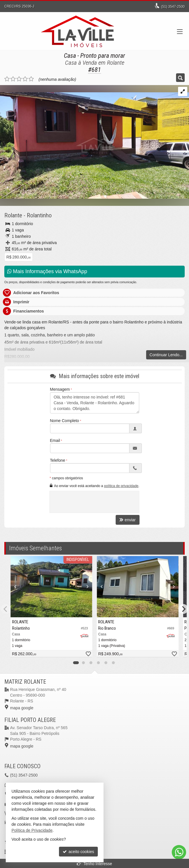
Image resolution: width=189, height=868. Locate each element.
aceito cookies (78, 852)
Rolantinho (39, 215)
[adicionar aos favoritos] (88, 654)
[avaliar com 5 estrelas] (31, 79)
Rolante (13, 215)
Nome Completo (65, 421)
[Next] (183, 609)
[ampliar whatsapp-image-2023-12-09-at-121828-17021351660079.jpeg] (94, 141)
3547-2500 (173, 7)
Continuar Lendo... (166, 355)
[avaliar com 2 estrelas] (13, 79)
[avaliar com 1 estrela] (7, 79)
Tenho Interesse (94, 864)
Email (55, 440)
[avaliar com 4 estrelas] (25, 79)
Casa (70, 56)
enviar (127, 520)
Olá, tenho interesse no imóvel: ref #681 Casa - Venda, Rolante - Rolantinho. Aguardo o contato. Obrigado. (95, 403)
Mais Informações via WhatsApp (47, 271)
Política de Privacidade (32, 830)
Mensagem (60, 389)
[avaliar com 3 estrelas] (19, 79)
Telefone (58, 460)
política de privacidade (121, 486)
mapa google (22, 708)
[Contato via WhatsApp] (179, 852)
